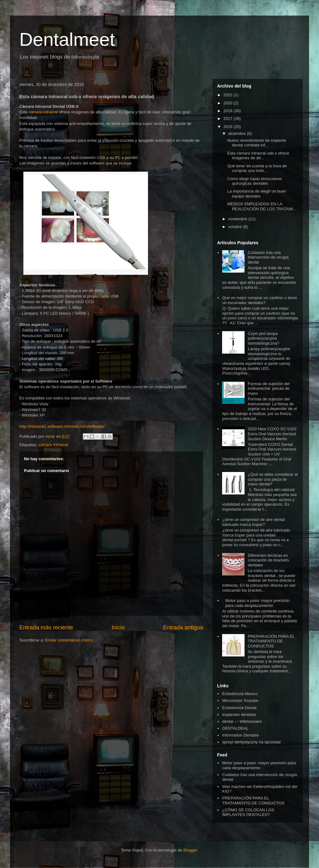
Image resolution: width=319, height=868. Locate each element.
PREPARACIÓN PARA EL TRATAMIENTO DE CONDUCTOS (271, 641)
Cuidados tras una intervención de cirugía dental (268, 257)
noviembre (238, 219)
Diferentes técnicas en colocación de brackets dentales (268, 560)
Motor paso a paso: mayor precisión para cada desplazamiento (257, 603)
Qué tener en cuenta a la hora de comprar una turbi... (257, 168)
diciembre (238, 134)
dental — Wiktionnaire (242, 721)
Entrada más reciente (46, 627)
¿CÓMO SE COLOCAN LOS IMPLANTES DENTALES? (248, 812)
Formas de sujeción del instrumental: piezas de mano (269, 389)
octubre (236, 227)
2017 (229, 119)
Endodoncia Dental (239, 708)
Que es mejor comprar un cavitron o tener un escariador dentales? (260, 300)
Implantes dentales (239, 715)
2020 (229, 103)
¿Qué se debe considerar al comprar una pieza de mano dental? (273, 479)
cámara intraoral (43, 112)
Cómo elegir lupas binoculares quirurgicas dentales (254, 181)
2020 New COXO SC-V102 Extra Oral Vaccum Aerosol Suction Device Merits (272, 434)
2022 (229, 95)
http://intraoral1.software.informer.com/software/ (62, 426)
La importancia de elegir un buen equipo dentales (257, 194)
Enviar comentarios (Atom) (69, 640)
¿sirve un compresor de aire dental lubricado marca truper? (253, 522)
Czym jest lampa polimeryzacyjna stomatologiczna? (263, 338)
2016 (229, 127)
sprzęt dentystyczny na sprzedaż (252, 742)
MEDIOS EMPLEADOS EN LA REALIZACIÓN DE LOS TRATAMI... (262, 206)
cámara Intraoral (53, 445)
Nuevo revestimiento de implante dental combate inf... (257, 143)
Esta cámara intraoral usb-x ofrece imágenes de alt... (258, 156)
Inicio (118, 627)
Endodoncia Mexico (240, 694)
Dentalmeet (67, 39)
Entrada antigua (183, 627)
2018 (229, 111)
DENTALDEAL (235, 728)
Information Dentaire (240, 735)
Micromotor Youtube (240, 701)
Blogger (190, 850)
